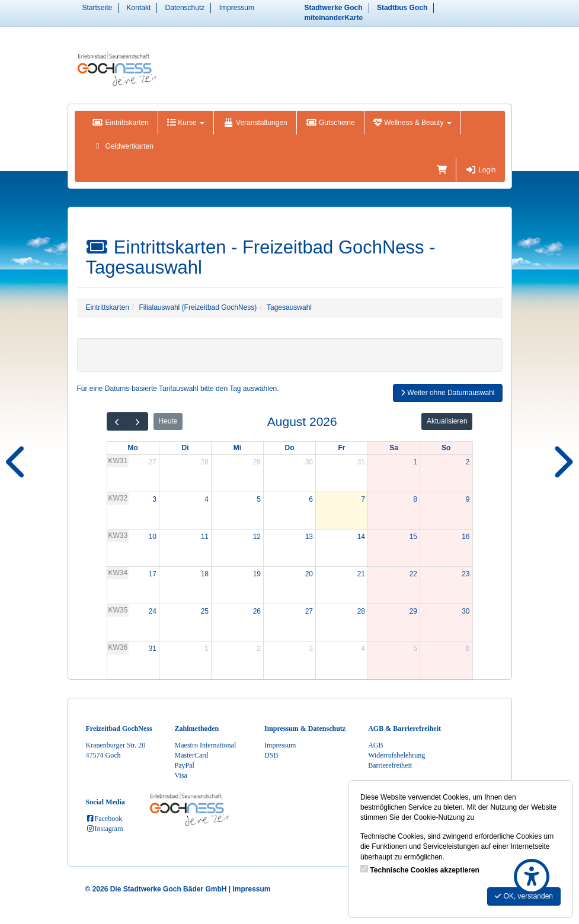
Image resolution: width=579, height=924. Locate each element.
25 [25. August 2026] (205, 611)
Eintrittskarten (121, 123)
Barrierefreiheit (390, 765)
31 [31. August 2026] (153, 649)
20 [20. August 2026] (309, 574)
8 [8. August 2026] (415, 499)
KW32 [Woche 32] (118, 498)
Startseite (97, 8)
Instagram (105, 829)
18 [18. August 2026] (205, 574)
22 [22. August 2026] (413, 574)
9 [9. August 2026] (468, 499)
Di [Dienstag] (185, 448)
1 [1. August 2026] (415, 462)
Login (480, 170)
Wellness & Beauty (412, 123)
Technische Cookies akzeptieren (425, 870)
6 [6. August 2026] (311, 499)
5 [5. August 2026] (259, 499)
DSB (271, 755)
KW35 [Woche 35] (118, 610)
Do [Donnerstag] (290, 448)
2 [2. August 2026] (468, 462)
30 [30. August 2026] (466, 611)
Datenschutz (185, 8)
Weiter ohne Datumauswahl (448, 393)
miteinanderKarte (334, 18)
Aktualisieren (447, 421)
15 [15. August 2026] (413, 537)
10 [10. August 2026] (153, 537)
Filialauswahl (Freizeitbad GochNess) (198, 307)
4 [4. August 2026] (207, 499)
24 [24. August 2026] (153, 611)
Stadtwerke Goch (334, 8)
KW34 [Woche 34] (118, 573)
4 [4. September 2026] (363, 649)
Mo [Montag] (133, 448)
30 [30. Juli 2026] (309, 462)
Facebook (104, 819)
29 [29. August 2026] (413, 611)
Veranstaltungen (255, 123)
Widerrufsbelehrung (396, 755)
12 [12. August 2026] (257, 537)
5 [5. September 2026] (415, 649)
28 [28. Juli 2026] (205, 462)
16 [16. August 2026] (466, 537)
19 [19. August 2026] (257, 574)
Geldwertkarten (123, 146)
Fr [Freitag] (342, 448)
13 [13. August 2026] (309, 537)
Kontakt (139, 8)
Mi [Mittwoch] (237, 448)
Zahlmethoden (197, 729)
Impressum (237, 8)
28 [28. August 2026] (361, 611)
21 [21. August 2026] (361, 574)
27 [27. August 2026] (309, 611)
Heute (168, 421)
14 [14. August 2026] (361, 537)
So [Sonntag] (446, 448)
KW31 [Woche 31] (118, 461)
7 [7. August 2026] (363, 499)
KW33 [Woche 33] (118, 535)
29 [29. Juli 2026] (257, 462)
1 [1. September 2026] (207, 649)
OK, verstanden (524, 896)
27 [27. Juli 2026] (153, 462)
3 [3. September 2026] (311, 649)
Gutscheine (330, 123)
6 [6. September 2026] (468, 649)
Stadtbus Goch (402, 8)
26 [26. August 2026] (257, 611)
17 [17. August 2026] (153, 574)
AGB (375, 745)
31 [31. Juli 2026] (361, 462)
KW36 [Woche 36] (118, 647)
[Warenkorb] (442, 170)
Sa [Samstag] (394, 448)
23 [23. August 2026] (466, 574)
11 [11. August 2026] (205, 537)
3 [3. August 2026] (154, 499)
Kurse (186, 123)
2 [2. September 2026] (259, 649)
